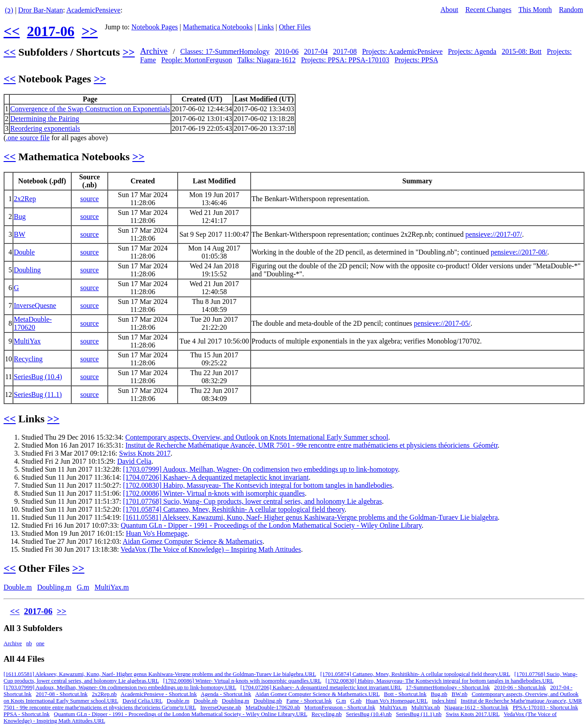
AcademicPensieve (93, 10)
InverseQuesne (35, 305)
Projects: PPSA (416, 60)
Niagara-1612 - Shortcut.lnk (476, 708)
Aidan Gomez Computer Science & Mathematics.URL (317, 694)
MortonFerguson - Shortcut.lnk (340, 708)
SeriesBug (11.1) (38, 394)
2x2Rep (25, 199)
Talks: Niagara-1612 (266, 60)
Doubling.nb (268, 701)
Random (571, 10)
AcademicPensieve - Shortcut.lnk (159, 694)
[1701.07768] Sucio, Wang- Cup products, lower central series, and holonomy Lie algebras (252, 501)
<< (12, 31)
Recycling (28, 359)
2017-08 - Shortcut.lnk (62, 694)
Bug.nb (439, 694)
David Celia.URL (142, 701)
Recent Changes (488, 10)
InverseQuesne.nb (221, 708)
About (449, 10)
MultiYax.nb (426, 708)
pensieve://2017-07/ (494, 234)
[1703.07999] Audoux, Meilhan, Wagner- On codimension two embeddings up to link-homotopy (260, 469)
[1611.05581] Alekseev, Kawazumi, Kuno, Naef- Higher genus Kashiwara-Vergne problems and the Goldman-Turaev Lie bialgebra (310, 517)
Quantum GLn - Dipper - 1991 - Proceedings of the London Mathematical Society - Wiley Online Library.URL (180, 714)
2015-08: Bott (521, 51)
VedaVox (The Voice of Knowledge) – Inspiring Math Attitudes (211, 549)
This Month (535, 10)
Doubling (27, 270)
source (89, 199)
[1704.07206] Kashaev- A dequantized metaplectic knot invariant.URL (321, 688)
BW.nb (460, 694)
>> (89, 31)
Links (266, 27)
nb (29, 643)
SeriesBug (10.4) (38, 377)
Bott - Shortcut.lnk (405, 694)
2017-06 (51, 31)
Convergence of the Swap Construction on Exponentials (90, 109)
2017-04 (316, 51)
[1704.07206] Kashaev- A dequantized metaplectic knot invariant (216, 477)
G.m (83, 587)
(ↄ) (9, 10)
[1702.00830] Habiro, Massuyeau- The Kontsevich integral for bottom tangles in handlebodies (258, 485)
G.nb (356, 701)
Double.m (18, 587)
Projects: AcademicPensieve (402, 51)
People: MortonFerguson (197, 60)
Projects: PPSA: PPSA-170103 (345, 60)
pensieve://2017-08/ (519, 252)
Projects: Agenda (472, 51)
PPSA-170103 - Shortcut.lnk (545, 708)
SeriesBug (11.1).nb (419, 714)
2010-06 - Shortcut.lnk (520, 688)
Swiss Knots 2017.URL (472, 714)
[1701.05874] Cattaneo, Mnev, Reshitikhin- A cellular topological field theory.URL (415, 674)
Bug (20, 216)
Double (24, 252)
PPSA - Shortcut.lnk (26, 714)
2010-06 (286, 51)
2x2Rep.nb (104, 694)
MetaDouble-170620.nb (273, 708)
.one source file (28, 138)
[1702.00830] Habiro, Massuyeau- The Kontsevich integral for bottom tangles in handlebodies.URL (439, 681)
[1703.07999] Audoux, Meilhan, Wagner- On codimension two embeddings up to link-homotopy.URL (120, 688)
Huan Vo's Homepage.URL (397, 701)
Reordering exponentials (45, 128)
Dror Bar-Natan (41, 10)
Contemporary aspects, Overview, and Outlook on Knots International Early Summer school (257, 437)
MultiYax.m (112, 587)
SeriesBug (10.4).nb (369, 714)
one (40, 643)
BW (20, 234)
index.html (444, 701)
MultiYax (27, 341)
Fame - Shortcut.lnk (309, 701)
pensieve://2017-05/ (442, 323)
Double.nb (206, 701)
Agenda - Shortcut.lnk (226, 694)
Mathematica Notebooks (218, 27)
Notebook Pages (154, 27)
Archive (154, 51)
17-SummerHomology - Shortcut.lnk (448, 688)
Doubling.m (55, 587)
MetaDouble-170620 (33, 323)
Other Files (295, 27)
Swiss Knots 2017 (145, 453)
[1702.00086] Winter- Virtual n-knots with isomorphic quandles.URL (242, 681)
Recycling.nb (327, 714)
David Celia (134, 461)
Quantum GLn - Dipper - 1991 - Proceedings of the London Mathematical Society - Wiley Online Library (271, 525)
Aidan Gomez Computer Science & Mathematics (193, 541)
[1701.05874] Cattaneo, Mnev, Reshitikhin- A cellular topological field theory (234, 509)
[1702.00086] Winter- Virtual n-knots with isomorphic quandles (214, 493)
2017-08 (345, 51)
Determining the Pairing (45, 119)
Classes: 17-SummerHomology (225, 51)
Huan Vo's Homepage (157, 533)
